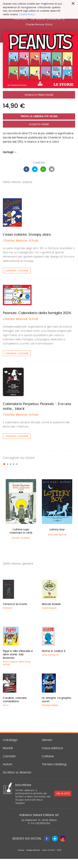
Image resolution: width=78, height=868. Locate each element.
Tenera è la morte (15, 604)
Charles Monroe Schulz (39, 24)
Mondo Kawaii (51, 604)
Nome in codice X (54, 651)
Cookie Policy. (27, 15)
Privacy (21, 850)
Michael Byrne (57, 535)
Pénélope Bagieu (50, 705)
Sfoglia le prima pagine (39, 95)
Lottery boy (57, 530)
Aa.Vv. (6, 705)
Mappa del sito (33, 850)
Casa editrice (52, 748)
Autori (7, 764)
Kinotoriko (8, 608)
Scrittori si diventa (17, 772)
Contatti (9, 756)
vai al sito (63, 794)
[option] (21, 510)
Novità (8, 748)
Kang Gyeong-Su (50, 655)
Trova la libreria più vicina (39, 116)
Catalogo (10, 740)
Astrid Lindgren (10, 662)
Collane (48, 756)
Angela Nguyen (49, 608)
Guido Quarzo (21, 538)
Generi (47, 740)
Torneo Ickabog (54, 764)
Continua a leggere (17, 271)
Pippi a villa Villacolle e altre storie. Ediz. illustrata (18, 655)
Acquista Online (39, 124)
